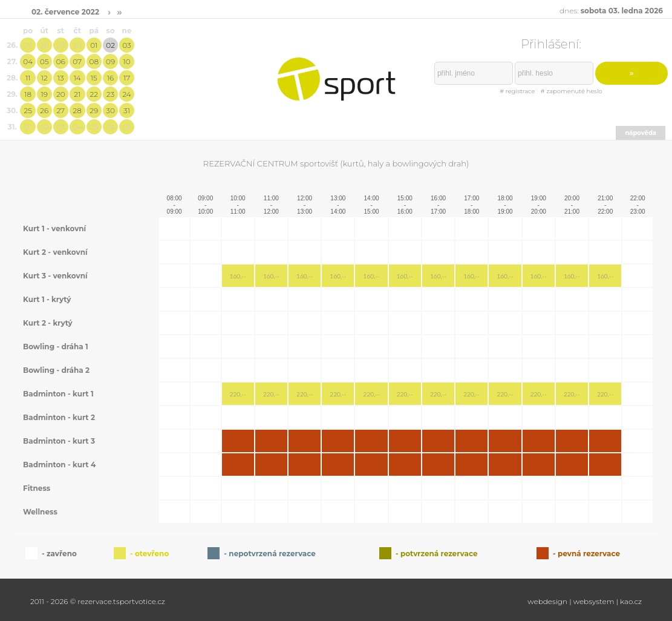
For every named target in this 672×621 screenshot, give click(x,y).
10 (126, 61)
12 (44, 78)
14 (77, 78)
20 (61, 94)
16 (110, 78)
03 (126, 45)
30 (77, 45)
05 (44, 61)
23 (110, 94)
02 (110, 45)
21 (77, 94)
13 (61, 78)
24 (126, 94)
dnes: (611, 11)
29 (60, 45)
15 (94, 78)
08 (94, 61)
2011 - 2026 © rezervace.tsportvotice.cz (98, 601)
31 (127, 110)
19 (44, 94)
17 (127, 78)
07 (77, 61)
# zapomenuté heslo (572, 91)
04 (28, 61)
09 (110, 61)
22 (94, 94)
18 (28, 94)
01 (94, 45)
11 (28, 78)
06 (61, 61)
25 (28, 110)
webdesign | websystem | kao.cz (585, 601)
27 (28, 45)
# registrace (517, 91)
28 (44, 45)
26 (44, 110)
